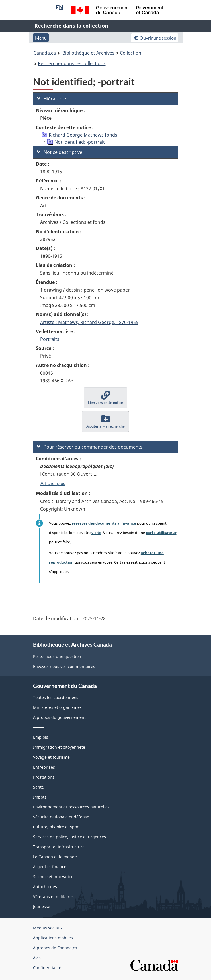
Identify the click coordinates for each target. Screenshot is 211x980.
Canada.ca (45, 53)
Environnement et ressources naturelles (71, 807)
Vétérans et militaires (53, 897)
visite (96, 533)
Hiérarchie (51, 99)
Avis (37, 958)
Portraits (50, 339)
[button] (106, 398)
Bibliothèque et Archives (88, 53)
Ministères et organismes (57, 707)
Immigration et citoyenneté (59, 747)
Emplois (41, 737)
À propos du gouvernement (59, 717)
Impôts (40, 797)
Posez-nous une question (57, 656)
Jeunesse (42, 906)
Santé (38, 787)
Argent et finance (50, 867)
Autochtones (45, 887)
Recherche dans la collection (71, 26)
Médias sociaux (48, 928)
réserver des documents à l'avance (104, 523)
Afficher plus (53, 483)
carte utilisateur (161, 533)
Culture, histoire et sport (57, 827)
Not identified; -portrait (80, 142)
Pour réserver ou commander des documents (90, 447)
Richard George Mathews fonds (83, 135)
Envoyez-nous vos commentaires (64, 666)
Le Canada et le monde (55, 857)
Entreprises (44, 767)
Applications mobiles (53, 938)
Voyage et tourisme (51, 757)
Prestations (44, 777)
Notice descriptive (60, 152)
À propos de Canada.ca (55, 948)
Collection (131, 53)
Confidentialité (47, 968)
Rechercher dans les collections (72, 63)
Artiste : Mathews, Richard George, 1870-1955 (89, 322)
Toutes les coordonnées (56, 697)
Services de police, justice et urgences (69, 837)
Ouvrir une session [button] (155, 38)
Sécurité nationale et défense (61, 817)
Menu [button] (41, 38)
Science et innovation (53, 877)
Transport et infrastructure (59, 847)
